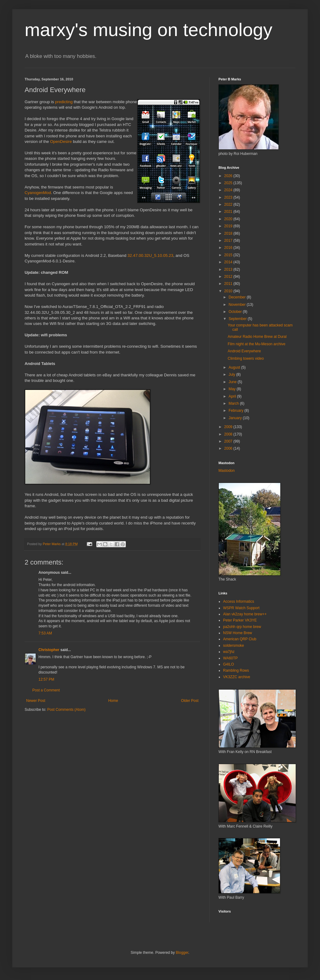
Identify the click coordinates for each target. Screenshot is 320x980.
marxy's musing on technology (148, 30)
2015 (229, 255)
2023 (229, 197)
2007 (229, 441)
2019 (229, 226)
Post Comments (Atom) (66, 710)
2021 (229, 212)
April (233, 396)
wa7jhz (229, 652)
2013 (229, 269)
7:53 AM (45, 633)
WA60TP (230, 658)
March (234, 403)
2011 (229, 284)
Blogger (182, 953)
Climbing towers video (246, 358)
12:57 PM (46, 679)
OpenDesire (61, 142)
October (236, 312)
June (233, 382)
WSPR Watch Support (241, 608)
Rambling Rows (236, 670)
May (233, 389)
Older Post (190, 701)
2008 (229, 434)
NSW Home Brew (238, 633)
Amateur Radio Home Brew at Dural (257, 337)
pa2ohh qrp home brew (242, 627)
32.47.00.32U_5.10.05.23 (150, 255)
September (238, 319)
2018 (229, 233)
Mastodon (227, 471)
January (236, 418)
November (238, 305)
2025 (229, 183)
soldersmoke (234, 646)
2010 (229, 291)
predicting (64, 102)
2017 (229, 241)
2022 (229, 205)
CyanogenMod (38, 193)
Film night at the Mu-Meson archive (256, 344)
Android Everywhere (244, 351)
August (235, 367)
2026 (229, 176)
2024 (229, 190)
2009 (229, 427)
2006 (229, 448)
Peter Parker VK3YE (240, 620)
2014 (229, 262)
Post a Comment (46, 690)
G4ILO (228, 664)
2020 (229, 219)
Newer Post (36, 701)
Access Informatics (239, 601)
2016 (229, 248)
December (238, 297)
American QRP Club (240, 639)
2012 (229, 277)
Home (113, 701)
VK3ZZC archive (237, 677)
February (236, 411)
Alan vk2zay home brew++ (245, 614)
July (232, 375)
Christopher (49, 650)
